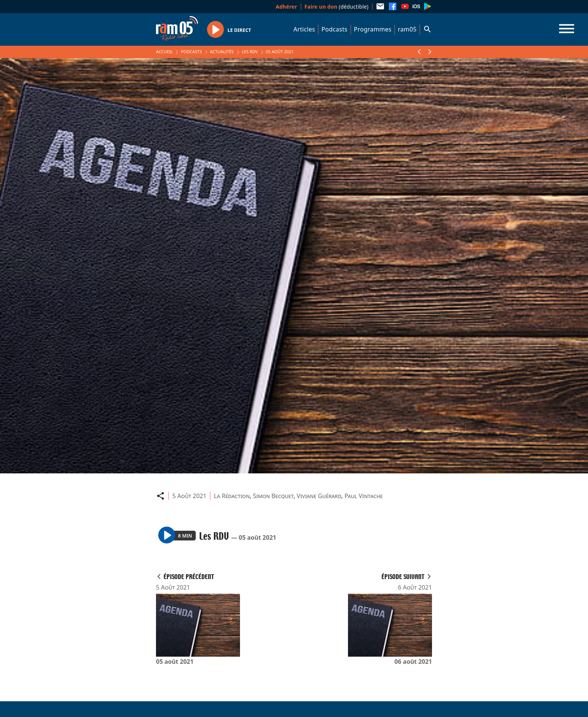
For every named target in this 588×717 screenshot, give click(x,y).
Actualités (222, 52)
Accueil (164, 52)
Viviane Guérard (319, 496)
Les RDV (250, 52)
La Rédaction (232, 496)
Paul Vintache (364, 496)
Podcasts (334, 29)
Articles (304, 29)
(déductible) (337, 7)
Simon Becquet (273, 496)
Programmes (373, 29)
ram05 (407, 29)
